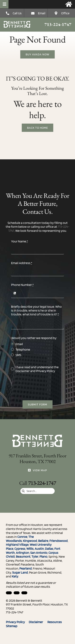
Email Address (22, 263)
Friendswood (59, 541)
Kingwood (30, 541)
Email (42, 13)
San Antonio (39, 553)
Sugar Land (20, 572)
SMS (18, 355)
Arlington (22, 553)
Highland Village (17, 545)
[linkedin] (9, 593)
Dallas (49, 549)
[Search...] (37, 491)
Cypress (20, 549)
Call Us (17, 13)
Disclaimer (23, 371)
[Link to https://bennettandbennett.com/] (69, 4)
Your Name (20, 241)
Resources (56, 622)
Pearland (26, 568)
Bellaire (43, 541)
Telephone (23, 349)
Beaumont (23, 556)
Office (65, 13)
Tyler (35, 556)
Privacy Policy (46, 371)
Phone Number (22, 285)
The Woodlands (20, 539)
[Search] (23, 491)
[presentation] (39, 387)
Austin (39, 549)
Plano (43, 556)
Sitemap (12, 626)
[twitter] (24, 593)
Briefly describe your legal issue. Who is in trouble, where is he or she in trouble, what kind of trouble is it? (36, 310)
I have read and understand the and (37, 369)
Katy (15, 576)
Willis (30, 549)
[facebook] (17, 593)
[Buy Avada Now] (37, 54)
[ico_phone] (17, 22)
